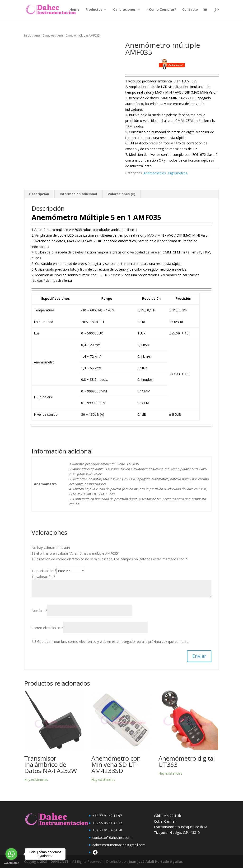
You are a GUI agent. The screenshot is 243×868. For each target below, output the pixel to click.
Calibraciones (124, 10)
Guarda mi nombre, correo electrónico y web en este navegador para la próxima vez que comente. (113, 641)
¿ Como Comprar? (161, 10)
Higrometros (178, 173)
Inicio (28, 35)
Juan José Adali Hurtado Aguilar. (156, 861)
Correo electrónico (47, 628)
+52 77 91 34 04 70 (107, 830)
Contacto (190, 10)
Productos (94, 10)
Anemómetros (44, 35)
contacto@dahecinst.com (112, 837)
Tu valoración (43, 577)
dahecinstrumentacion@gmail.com (119, 845)
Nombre (39, 611)
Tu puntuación (44, 571)
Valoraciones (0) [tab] (121, 194)
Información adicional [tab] (78, 194)
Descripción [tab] (39, 194)
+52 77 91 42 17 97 (107, 816)
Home (74, 10)
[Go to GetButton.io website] (11, 863)
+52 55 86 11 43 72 (107, 823)
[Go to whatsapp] (11, 854)
